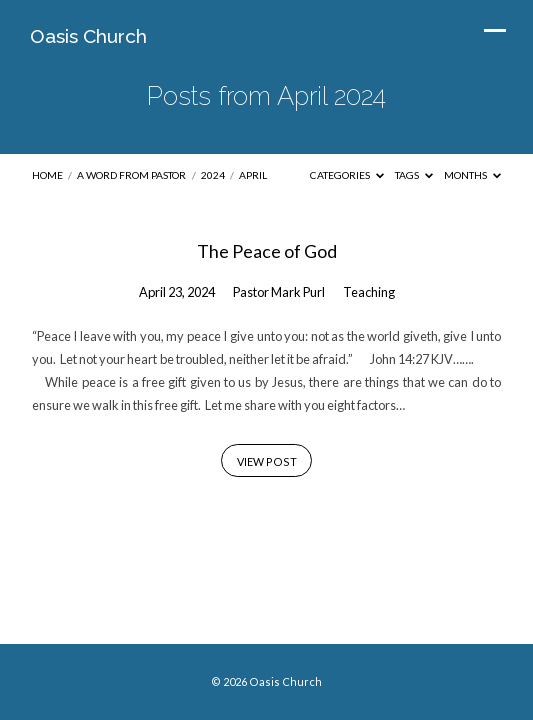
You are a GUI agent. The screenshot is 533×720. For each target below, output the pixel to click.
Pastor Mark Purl (279, 292)
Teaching (369, 292)
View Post (267, 461)
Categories (347, 175)
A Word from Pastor (131, 175)
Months (472, 175)
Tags (414, 175)
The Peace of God (267, 251)
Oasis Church (88, 36)
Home (47, 175)
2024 (213, 175)
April (253, 175)
